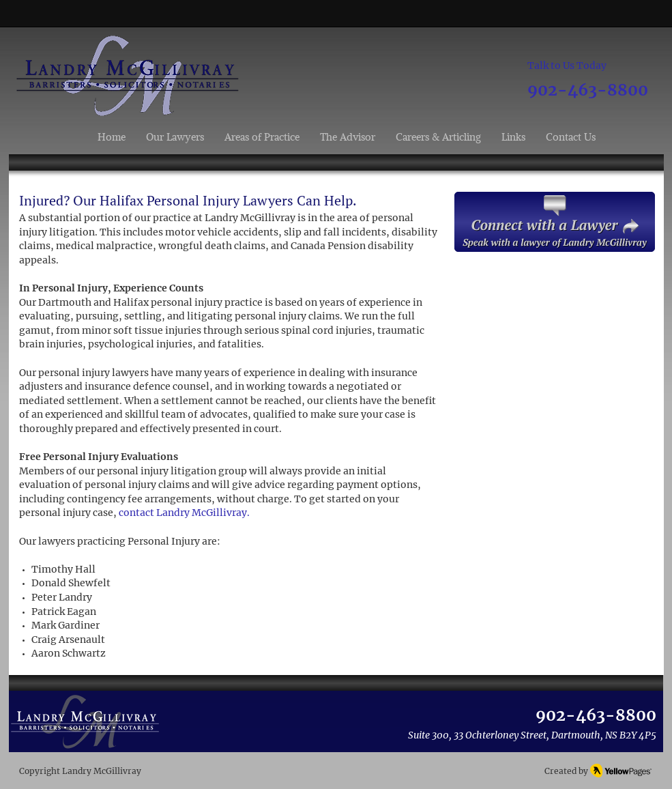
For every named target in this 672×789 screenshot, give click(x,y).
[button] (262, 137)
